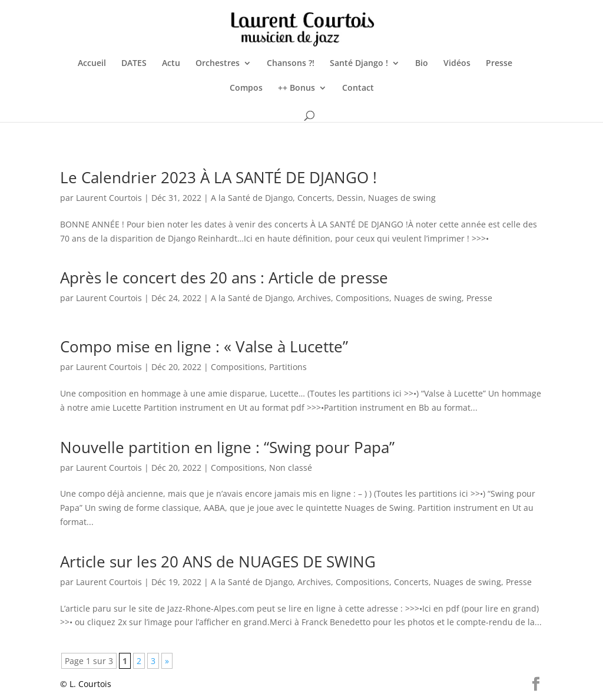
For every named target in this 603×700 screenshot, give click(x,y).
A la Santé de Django (252, 198)
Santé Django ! (359, 64)
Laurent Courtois (109, 198)
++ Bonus (296, 88)
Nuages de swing (402, 198)
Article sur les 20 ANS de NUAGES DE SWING (218, 562)
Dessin (350, 198)
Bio (422, 64)
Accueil (92, 64)
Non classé (291, 468)
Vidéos (457, 64)
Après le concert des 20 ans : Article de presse (224, 278)
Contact (358, 88)
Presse (499, 64)
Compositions (362, 298)
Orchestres (218, 64)
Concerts (315, 198)
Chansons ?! (291, 64)
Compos (246, 88)
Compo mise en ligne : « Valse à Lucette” (204, 346)
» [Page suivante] (167, 661)
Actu (171, 64)
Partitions (288, 367)
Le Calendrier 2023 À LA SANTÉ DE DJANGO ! (218, 177)
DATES (134, 64)
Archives (314, 298)
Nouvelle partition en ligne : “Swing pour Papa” (227, 447)
